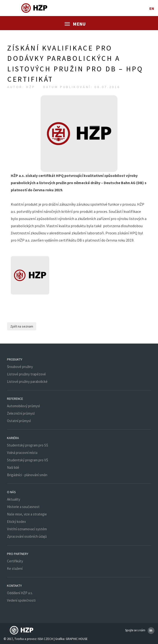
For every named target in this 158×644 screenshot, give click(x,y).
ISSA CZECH (45, 639)
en (152, 8)
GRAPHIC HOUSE (77, 639)
